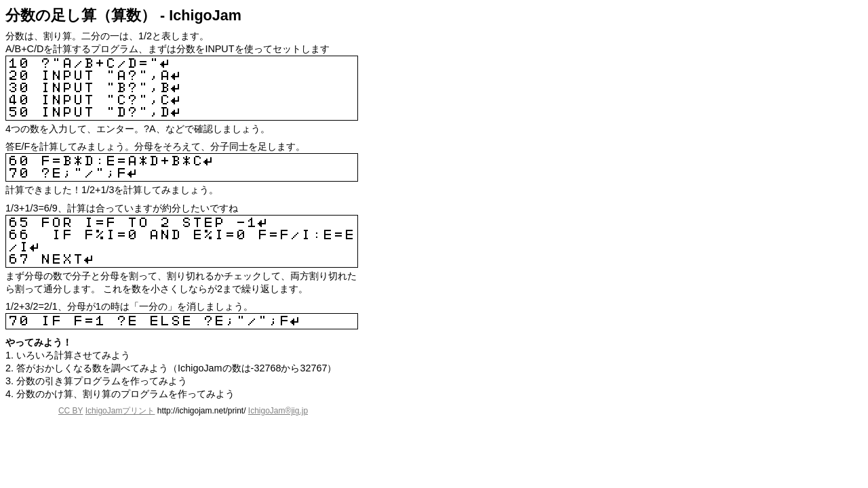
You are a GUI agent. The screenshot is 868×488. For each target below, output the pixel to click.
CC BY (71, 411)
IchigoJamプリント (120, 411)
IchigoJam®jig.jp (278, 411)
